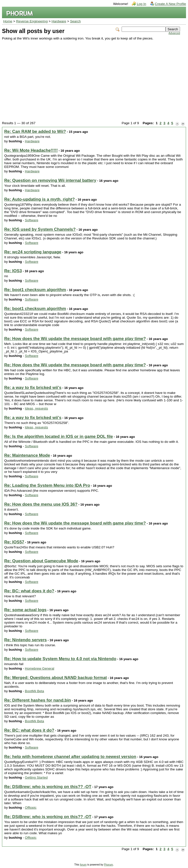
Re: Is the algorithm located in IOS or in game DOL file (59, 436)
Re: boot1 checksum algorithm (35, 290)
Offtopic (31, 808)
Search (75, 21)
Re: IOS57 (14, 542)
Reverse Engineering (32, 21)
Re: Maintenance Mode (27, 455)
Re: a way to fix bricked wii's (33, 388)
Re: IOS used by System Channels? (40, 229)
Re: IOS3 (13, 271)
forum (83, 865)
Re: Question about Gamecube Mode (41, 561)
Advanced (174, 33)
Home (8, 21)
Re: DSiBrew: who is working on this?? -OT (48, 787)
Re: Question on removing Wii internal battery (50, 180)
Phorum (108, 865)
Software (32, 220)
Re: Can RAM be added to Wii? (35, 132)
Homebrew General (40, 668)
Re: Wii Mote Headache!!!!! (31, 150)
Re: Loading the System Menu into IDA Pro (47, 485)
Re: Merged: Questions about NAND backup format (56, 678)
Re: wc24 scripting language (33, 252)
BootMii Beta (34, 691)
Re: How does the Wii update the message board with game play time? (75, 339)
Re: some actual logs (25, 610)
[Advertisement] (91, 77)
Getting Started (36, 777)
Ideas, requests (36, 408)
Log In (141, 4)
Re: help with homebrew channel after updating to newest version (70, 757)
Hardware (59, 21)
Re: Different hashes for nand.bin (38, 700)
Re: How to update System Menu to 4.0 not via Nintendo (60, 659)
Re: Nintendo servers (25, 640)
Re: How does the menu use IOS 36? (41, 504)
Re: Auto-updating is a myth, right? (40, 199)
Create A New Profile (170, 4)
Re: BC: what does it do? (29, 591)
